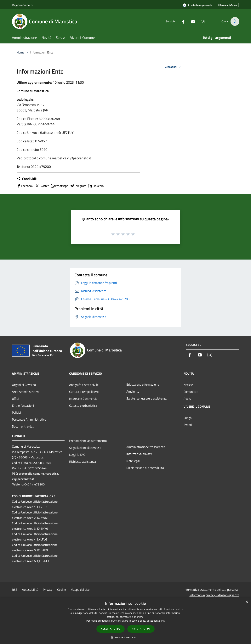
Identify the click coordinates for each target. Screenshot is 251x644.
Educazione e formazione (143, 384)
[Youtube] (191, 21)
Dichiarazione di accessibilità (145, 468)
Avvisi (188, 399)
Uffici (15, 399)
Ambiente (133, 391)
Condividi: (27, 179)
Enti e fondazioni (23, 406)
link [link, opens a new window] (163, 621)
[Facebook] (181, 21)
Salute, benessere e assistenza (146, 398)
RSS (15, 590)
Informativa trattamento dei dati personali (211, 590)
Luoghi (188, 418)
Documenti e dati (23, 426)
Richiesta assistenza (83, 462)
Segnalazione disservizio (85, 448)
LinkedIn (96, 186)
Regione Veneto (22, 5)
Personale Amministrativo (29, 419)
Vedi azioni (174, 67)
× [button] (247, 602)
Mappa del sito (80, 590)
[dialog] (125, 621)
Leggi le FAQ (77, 455)
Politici (16, 412)
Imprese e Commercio (83, 399)
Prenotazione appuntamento (88, 441)
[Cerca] (235, 21)
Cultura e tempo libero (84, 392)
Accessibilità (30, 590)
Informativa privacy (139, 454)
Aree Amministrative (26, 392)
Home (20, 52)
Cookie (62, 590)
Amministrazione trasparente (146, 447)
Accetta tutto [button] (111, 629)
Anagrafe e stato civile (84, 385)
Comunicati (191, 392)
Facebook (25, 186)
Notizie (188, 385)
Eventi (188, 425)
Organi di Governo (24, 385)
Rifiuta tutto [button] (141, 629)
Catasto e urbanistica (83, 406)
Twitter (42, 186)
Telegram (78, 186)
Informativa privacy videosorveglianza (214, 595)
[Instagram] (200, 21)
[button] (126, 637)
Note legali (133, 461)
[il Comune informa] (228, 5)
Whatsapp (59, 186)
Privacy (48, 590)
